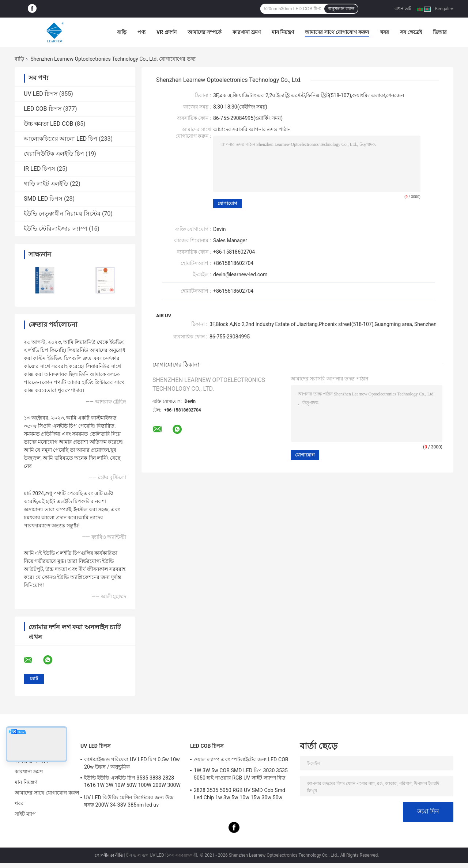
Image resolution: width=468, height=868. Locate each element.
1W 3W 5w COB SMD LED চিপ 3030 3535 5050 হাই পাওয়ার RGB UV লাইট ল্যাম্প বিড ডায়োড (241, 775)
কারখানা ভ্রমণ (246, 32)
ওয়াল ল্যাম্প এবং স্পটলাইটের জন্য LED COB (241, 759)
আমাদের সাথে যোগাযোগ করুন (337, 32)
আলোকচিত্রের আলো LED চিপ (61, 139)
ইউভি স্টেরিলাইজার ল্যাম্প (56, 229)
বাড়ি (122, 32)
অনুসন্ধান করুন (341, 9)
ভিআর (440, 32)
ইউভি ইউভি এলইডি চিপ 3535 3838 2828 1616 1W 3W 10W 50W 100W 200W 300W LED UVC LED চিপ (132, 782)
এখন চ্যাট (403, 8)
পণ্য (141, 32)
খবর (384, 32)
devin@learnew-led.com (240, 274)
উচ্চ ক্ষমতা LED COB (49, 124)
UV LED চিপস (41, 94)
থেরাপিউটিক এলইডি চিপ (54, 154)
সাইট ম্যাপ (25, 814)
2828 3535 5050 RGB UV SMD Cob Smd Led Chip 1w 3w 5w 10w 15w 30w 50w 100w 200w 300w (239, 795)
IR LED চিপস (39, 169)
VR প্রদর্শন (167, 32)
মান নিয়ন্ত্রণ (283, 32)
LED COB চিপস (43, 109)
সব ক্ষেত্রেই (411, 32)
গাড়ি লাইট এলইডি (46, 184)
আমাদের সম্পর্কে (205, 32)
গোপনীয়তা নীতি (109, 855)
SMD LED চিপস (43, 199)
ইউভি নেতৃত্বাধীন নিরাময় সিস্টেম (62, 214)
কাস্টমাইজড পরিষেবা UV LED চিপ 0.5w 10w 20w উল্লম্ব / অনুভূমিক (132, 763)
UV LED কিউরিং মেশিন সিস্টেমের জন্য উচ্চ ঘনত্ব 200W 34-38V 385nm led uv (129, 801)
